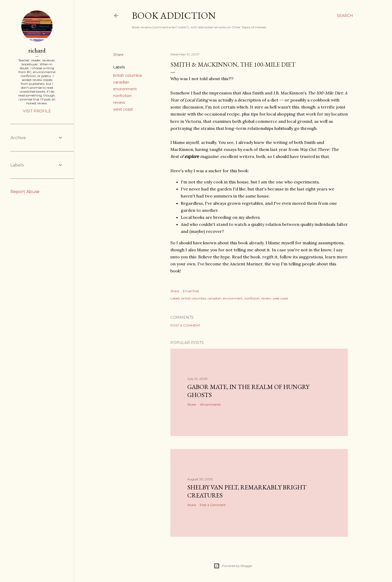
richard (37, 50)
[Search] (345, 16)
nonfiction (122, 96)
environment (125, 89)
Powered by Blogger (233, 566)
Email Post (191, 291)
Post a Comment (185, 325)
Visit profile (37, 111)
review (119, 103)
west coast (123, 109)
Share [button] (118, 55)
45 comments (210, 404)
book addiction (174, 15)
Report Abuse (25, 192)
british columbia (127, 75)
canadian (121, 82)
